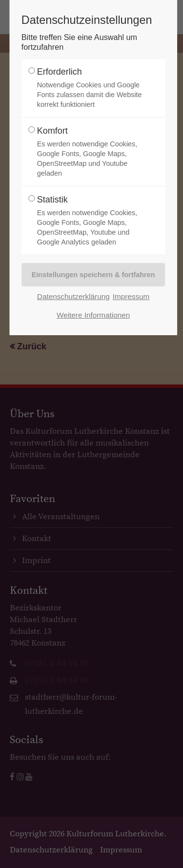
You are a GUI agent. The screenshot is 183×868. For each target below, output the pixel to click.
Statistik (91, 221)
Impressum (131, 296)
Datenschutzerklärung (73, 296)
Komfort (91, 152)
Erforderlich (91, 88)
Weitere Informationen (93, 315)
